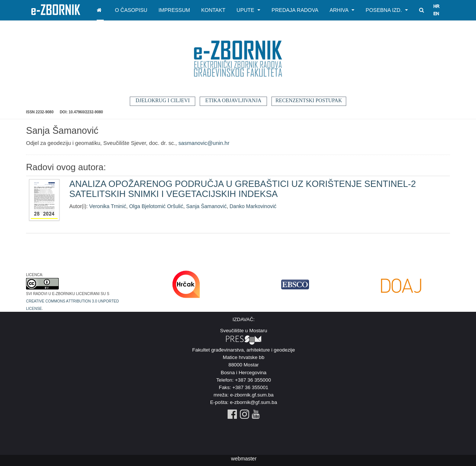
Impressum (174, 10)
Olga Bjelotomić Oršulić (156, 206)
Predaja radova (295, 10)
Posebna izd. (387, 10)
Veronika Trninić (108, 206)
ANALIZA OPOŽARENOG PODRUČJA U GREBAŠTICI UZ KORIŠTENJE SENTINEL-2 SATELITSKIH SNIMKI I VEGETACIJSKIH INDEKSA (242, 189)
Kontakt (213, 10)
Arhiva (342, 10)
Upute (248, 10)
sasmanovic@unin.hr (204, 143)
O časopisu (131, 10)
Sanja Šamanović (207, 206)
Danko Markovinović (253, 206)
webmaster (244, 459)
